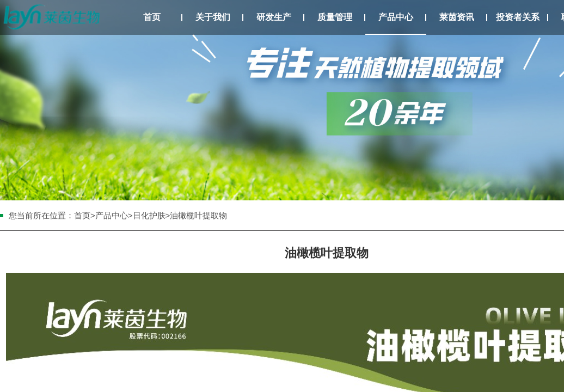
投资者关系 (518, 17)
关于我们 (213, 17)
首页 (152, 17)
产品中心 (396, 17)
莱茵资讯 (457, 17)
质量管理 (335, 17)
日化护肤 (149, 215)
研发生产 (274, 17)
